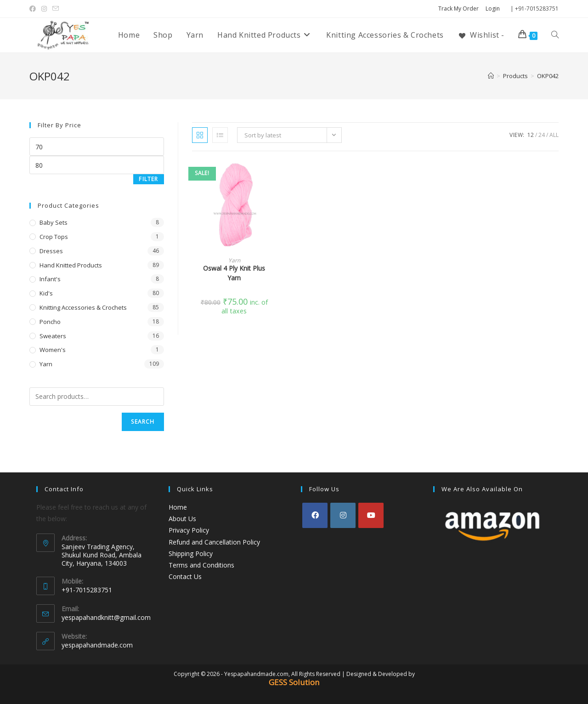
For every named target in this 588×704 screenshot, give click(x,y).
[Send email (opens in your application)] (56, 9)
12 (531, 135)
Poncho (50, 322)
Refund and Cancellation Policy (214, 542)
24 (542, 135)
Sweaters (53, 336)
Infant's (50, 279)
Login (493, 9)
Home (178, 507)
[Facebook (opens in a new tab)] (34, 9)
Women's (53, 350)
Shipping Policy (191, 554)
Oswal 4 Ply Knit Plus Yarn (234, 273)
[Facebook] (315, 515)
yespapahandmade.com (97, 645)
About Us (182, 519)
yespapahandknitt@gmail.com (106, 617)
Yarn (234, 260)
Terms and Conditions (201, 565)
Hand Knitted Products (71, 265)
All (554, 135)
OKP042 (548, 76)
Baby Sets (54, 222)
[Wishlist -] (481, 35)
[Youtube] (371, 515)
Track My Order (458, 9)
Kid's (46, 293)
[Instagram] (343, 515)
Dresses (51, 251)
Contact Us (185, 576)
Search (143, 422)
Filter (148, 179)
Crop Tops (54, 237)
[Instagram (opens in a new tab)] (44, 9)
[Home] (491, 76)
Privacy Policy (189, 530)
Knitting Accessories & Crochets (83, 307)
